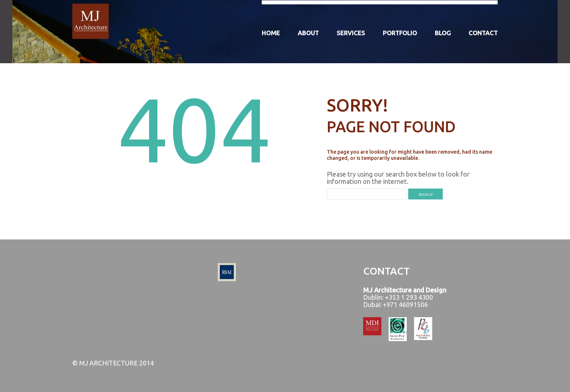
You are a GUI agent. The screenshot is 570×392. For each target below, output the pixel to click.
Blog (443, 33)
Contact (483, 33)
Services (351, 33)
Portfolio (400, 33)
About (308, 33)
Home (271, 33)
